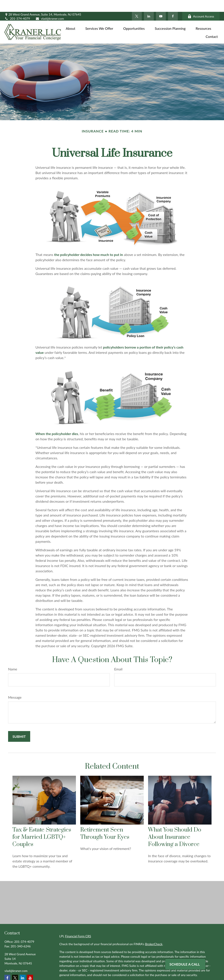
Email (118, 657)
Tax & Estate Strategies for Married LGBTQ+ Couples (42, 825)
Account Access (201, 4)
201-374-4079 (17, 7)
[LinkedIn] (149, 4)
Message (15, 685)
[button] (70, 16)
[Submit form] (19, 725)
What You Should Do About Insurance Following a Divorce (175, 825)
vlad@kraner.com (50, 7)
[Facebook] (173, 4)
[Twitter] (137, 4)
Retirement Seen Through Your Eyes (105, 821)
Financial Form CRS (78, 924)
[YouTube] (161, 4)
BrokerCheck (154, 932)
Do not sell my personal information (189, 976)
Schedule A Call (185, 964)
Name (13, 657)
